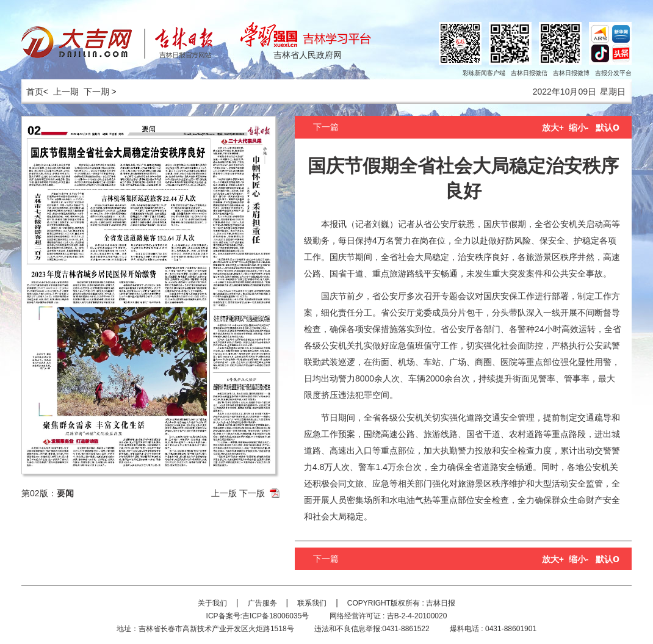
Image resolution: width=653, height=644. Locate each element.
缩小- (579, 128)
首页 (32, 92)
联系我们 (312, 603)
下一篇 (326, 127)
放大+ (553, 128)
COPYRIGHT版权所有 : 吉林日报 (401, 603)
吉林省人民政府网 (308, 55)
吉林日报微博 (571, 73)
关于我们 (212, 603)
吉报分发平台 (613, 73)
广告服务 (262, 603)
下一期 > (100, 92)
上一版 (224, 493)
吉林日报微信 (529, 73)
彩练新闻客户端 (484, 73)
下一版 (252, 493)
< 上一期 (61, 92)
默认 (608, 128)
